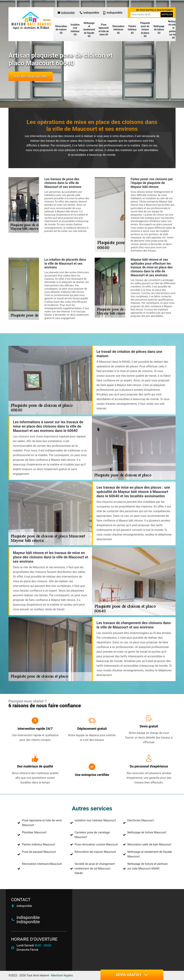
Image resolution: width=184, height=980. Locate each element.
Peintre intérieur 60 (132, 29)
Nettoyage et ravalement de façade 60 (89, 30)
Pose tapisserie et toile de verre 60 (104, 30)
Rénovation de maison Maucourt (95, 852)
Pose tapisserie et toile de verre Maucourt (42, 823)
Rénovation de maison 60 (61, 29)
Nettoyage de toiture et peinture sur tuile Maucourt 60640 (148, 866)
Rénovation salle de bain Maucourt (149, 844)
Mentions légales (62, 975)
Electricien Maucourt (141, 820)
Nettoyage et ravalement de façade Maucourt (150, 854)
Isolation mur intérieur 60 (75, 30)
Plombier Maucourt (34, 832)
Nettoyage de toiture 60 (159, 29)
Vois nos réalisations (31, 77)
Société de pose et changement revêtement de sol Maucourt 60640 (95, 869)
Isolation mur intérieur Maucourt (95, 820)
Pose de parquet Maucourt (39, 852)
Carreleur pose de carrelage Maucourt (92, 835)
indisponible (66, 13)
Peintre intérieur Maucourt (39, 844)
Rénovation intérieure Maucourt (42, 864)
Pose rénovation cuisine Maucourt (96, 844)
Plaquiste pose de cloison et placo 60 (145, 30)
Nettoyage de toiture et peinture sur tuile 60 (173, 30)
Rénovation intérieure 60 (118, 29)
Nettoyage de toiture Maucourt (147, 832)
